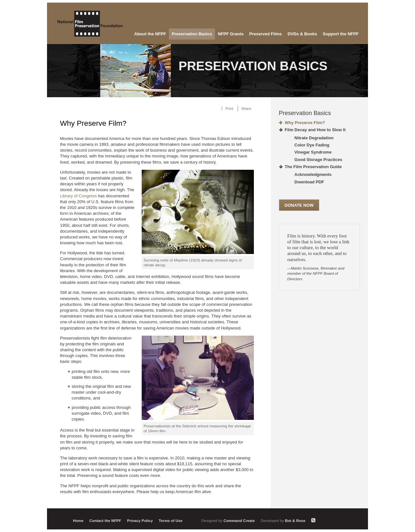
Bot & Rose (284, 520)
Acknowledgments (313, 174)
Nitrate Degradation (314, 138)
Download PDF (309, 182)
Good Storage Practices (318, 160)
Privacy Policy (140, 520)
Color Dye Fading (312, 145)
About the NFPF (150, 34)
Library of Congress (78, 196)
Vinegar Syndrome (313, 152)
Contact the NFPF (105, 520)
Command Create (229, 520)
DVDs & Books (302, 34)
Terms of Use (171, 520)
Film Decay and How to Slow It (315, 130)
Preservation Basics (192, 34)
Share (246, 108)
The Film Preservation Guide (313, 167)
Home (78, 520)
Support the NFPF (341, 34)
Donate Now (299, 205)
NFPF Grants (231, 34)
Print (229, 108)
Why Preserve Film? (305, 123)
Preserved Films (266, 34)
